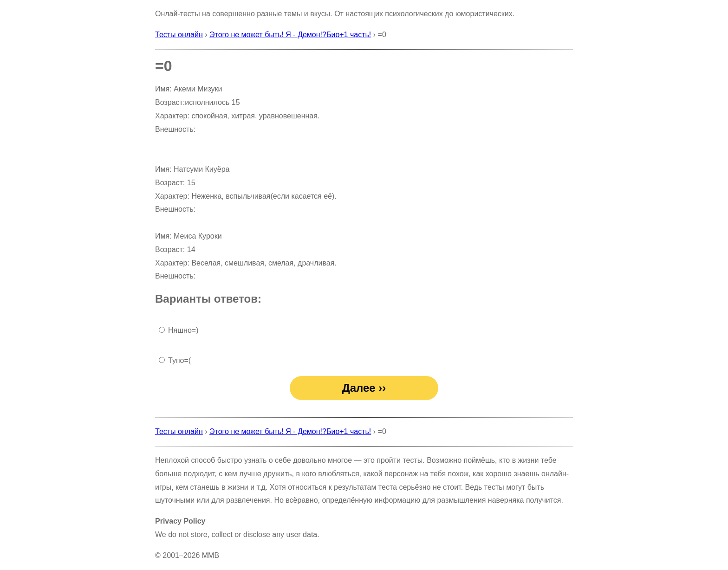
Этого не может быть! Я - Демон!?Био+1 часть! (290, 35)
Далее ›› (364, 388)
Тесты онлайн (179, 35)
